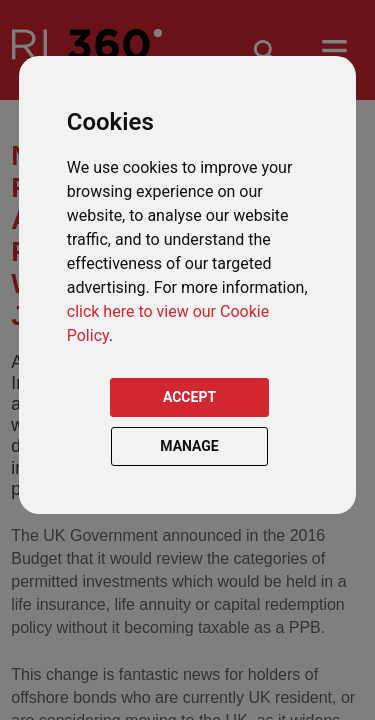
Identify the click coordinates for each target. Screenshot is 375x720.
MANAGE (189, 446)
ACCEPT (189, 397)
